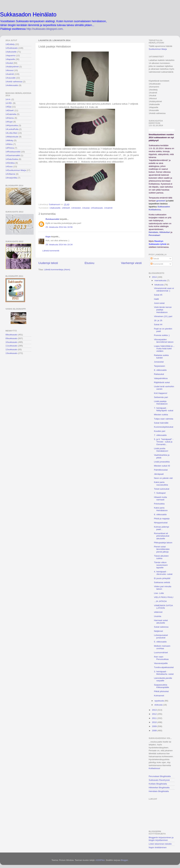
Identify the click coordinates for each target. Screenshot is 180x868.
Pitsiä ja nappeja (162, 519)
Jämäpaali (159, 474)
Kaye (48, 237)
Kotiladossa (154, 768)
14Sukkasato (97, 208)
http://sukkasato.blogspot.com (45, 29)
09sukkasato (11, 338)
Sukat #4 (158, 324)
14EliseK (66, 208)
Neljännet (158, 631)
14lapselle (10, 59)
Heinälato (153, 232)
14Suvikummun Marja (16, 170)
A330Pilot (100, 860)
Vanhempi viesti (131, 263)
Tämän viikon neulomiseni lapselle (161, 565)
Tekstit (155, 259)
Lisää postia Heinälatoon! (161, 450)
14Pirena (10, 148)
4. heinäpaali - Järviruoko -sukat (163, 573)
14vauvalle (11, 78)
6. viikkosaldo (160, 514)
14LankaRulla (12, 129)
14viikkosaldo (12, 85)
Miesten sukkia (161, 415)
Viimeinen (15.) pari (163, 316)
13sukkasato (11, 353)
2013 (155, 710)
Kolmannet (159, 696)
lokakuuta (159, 285)
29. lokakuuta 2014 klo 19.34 (59, 245)
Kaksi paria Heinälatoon (161, 509)
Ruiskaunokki (52, 219)
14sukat (86, 208)
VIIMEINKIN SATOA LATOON (163, 607)
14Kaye (9, 122)
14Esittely (10, 44)
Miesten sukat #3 (162, 466)
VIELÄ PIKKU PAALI (164, 597)
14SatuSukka (12, 159)
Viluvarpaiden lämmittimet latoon (164, 341)
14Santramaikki (13, 155)
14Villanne (10, 174)
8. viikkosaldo (160, 370)
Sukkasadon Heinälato (28, 14)
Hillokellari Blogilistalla (159, 788)
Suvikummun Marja (158, 49)
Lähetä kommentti (51, 251)
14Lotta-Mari (11, 133)
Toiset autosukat (162, 489)
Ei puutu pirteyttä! (162, 578)
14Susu (9, 166)
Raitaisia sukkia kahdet (161, 356)
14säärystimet (12, 67)
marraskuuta (161, 280)
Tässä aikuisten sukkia (161, 557)
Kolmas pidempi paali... (162, 528)
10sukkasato (11, 342)
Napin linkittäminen (158, 847)
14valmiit (108, 208)
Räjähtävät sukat (162, 382)
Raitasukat (159, 374)
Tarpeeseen (160, 366)
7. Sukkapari (160, 493)
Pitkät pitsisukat (161, 691)
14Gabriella (11, 114)
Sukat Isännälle (161, 423)
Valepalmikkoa (161, 378)
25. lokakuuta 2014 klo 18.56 (59, 227)
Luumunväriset (161, 652)
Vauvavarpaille (161, 663)
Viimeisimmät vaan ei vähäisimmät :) (164, 290)
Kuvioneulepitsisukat (164, 427)
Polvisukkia (159, 504)
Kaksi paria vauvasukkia (161, 483)
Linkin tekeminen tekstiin (160, 844)
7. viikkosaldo (160, 435)
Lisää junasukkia (162, 462)
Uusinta (158, 616)
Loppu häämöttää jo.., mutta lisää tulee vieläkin (164, 349)
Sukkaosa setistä (162, 582)
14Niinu (9, 144)
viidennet (158, 612)
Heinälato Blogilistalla (159, 791)
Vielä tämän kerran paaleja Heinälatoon (163, 310)
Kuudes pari (160, 431)
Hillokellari (165, 232)
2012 (155, 714)
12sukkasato (11, 349)
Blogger (124, 860)
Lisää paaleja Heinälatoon (161, 403)
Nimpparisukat (161, 523)
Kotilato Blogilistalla (158, 784)
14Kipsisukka (12, 125)
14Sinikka (10, 163)
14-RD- (9, 103)
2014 (155, 277)
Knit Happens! (161, 393)
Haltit (156, 299)
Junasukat (159, 362)
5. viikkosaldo (160, 642)
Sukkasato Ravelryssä (159, 780)
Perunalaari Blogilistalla (160, 776)
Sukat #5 (158, 295)
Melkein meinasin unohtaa (162, 647)
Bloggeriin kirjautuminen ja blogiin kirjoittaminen (161, 839)
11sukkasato (11, 346)
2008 (155, 731)
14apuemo (10, 55)
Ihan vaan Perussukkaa (161, 658)
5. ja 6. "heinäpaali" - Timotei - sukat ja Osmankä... (164, 442)
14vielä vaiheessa (14, 82)
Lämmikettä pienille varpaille (163, 679)
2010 (155, 722)
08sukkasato (11, 335)
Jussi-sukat (159, 303)
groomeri (161, 201)
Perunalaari (154, 235)
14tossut (9, 70)
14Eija (8, 107)
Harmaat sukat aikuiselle (161, 622)
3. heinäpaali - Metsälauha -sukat (164, 673)
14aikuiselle (55, 208)
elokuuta (159, 705)
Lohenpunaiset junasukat (161, 636)
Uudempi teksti (48, 263)
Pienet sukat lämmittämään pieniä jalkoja (162, 549)
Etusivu (90, 263)
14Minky (9, 140)
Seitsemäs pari (161, 397)
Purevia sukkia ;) (162, 335)
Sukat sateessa (161, 627)
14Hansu (10, 118)
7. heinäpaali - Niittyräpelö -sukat (164, 409)
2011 (155, 718)
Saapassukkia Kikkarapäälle (162, 686)
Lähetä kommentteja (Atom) (57, 270)
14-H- (8, 99)
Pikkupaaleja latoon (163, 543)
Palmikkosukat (161, 470)
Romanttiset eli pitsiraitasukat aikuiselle (162, 536)
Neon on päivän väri (163, 478)
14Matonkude (12, 137)
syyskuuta (159, 701)
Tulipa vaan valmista (164, 419)
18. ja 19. (158, 320)
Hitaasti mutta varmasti (161, 498)
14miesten (76, 208)
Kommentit (157, 264)
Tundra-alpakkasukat (164, 667)
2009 (155, 726)
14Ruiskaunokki (13, 152)
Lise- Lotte (159, 593)
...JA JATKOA (160, 601)
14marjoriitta (11, 178)
